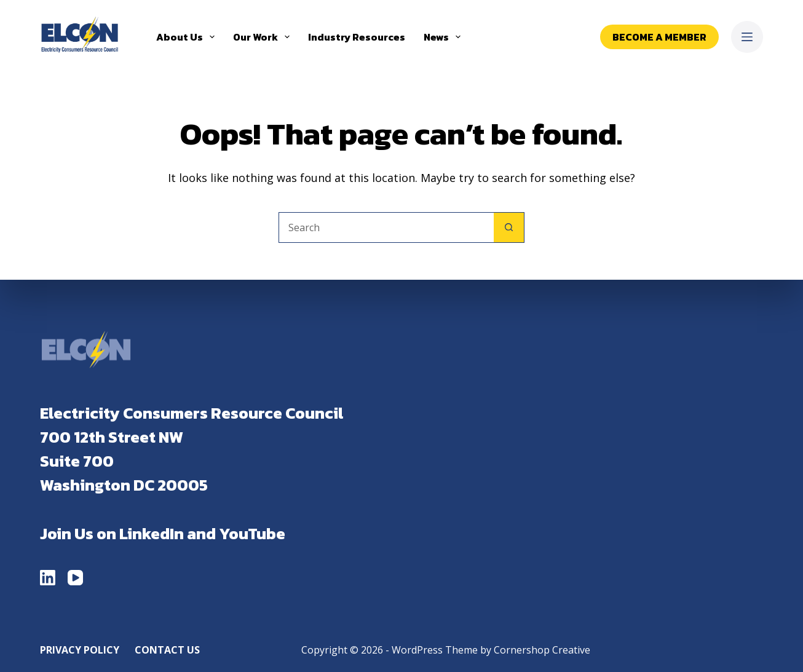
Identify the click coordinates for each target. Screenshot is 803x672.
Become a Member (659, 37)
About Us (188, 37)
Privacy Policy (80, 650)
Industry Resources (357, 37)
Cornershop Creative (542, 650)
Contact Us (167, 650)
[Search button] (509, 227)
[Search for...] (386, 227)
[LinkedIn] (48, 578)
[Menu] (747, 37)
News (445, 37)
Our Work (264, 37)
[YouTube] (75, 578)
